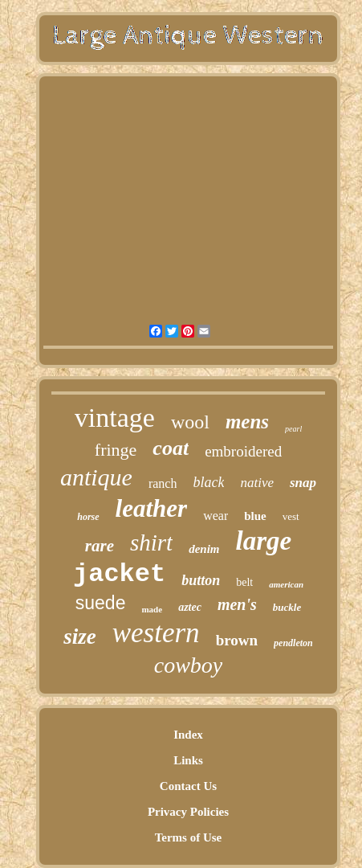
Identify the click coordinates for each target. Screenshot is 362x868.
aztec (190, 607)
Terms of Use (189, 837)
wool (190, 422)
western (156, 633)
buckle (287, 607)
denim (204, 549)
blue (255, 516)
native (257, 483)
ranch (163, 483)
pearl (293, 429)
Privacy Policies (188, 812)
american (286, 584)
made (152, 609)
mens (247, 422)
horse (88, 517)
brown (237, 640)
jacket (119, 574)
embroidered (243, 451)
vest (291, 516)
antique (96, 477)
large (264, 541)
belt (244, 582)
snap (303, 483)
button (201, 580)
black (208, 482)
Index (188, 735)
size (80, 637)
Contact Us (188, 786)
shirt (151, 542)
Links (188, 760)
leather (152, 508)
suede (101, 603)
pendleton (293, 643)
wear (216, 516)
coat (171, 448)
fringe (116, 450)
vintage (115, 418)
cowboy (189, 665)
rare (100, 546)
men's (237, 604)
